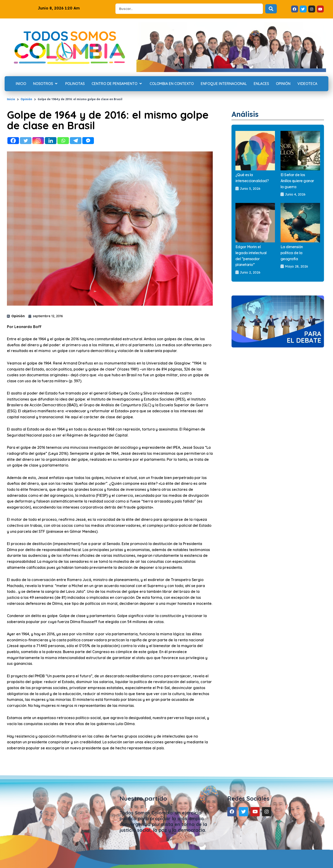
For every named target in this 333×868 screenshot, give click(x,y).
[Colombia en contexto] (172, 84)
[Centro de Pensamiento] (117, 84)
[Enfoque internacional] (224, 84)
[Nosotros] (46, 84)
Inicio (11, 99)
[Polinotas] (75, 84)
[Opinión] (283, 84)
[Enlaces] (261, 84)
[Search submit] (271, 9)
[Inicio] (21, 84)
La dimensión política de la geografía (292, 253)
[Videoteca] (307, 84)
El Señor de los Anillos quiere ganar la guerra (297, 181)
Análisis (246, 114)
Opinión (26, 99)
